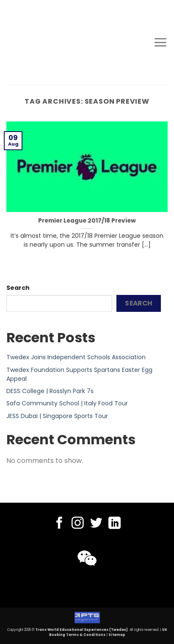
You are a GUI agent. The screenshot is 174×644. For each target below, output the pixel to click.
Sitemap (117, 635)
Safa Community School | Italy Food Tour (67, 403)
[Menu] (160, 42)
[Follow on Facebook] (59, 524)
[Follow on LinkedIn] (115, 524)
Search (18, 288)
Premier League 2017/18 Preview (87, 221)
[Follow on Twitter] (96, 524)
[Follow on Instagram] (78, 524)
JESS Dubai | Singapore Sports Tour (57, 416)
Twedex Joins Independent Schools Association (76, 357)
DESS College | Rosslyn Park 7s (50, 391)
